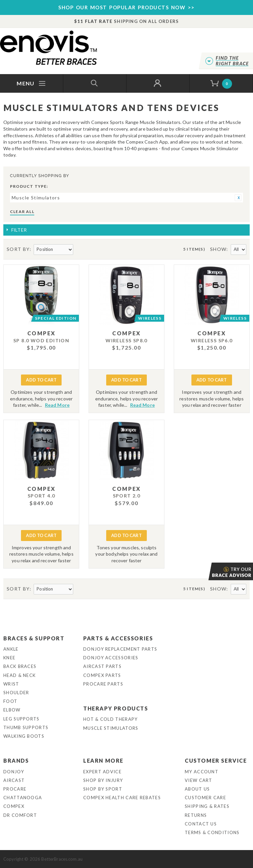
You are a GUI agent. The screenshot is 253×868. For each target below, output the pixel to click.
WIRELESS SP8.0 (126, 340)
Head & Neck (19, 675)
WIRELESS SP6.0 (212, 340)
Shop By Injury (103, 780)
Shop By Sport (103, 789)
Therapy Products (116, 708)
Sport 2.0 (127, 496)
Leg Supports (21, 719)
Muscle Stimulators (111, 728)
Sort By (18, 249)
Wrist (11, 684)
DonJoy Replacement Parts (120, 649)
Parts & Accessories (118, 638)
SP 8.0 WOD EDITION (41, 340)
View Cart (199, 780)
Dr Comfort (20, 815)
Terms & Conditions (212, 832)
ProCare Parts (103, 684)
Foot (10, 701)
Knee (9, 658)
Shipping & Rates (207, 806)
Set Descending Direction (79, 250)
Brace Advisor (209, 571)
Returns (196, 815)
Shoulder (16, 693)
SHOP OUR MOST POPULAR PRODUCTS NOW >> (126, 7)
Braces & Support (34, 638)
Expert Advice (102, 772)
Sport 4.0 (41, 496)
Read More (57, 405)
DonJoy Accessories (111, 658)
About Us (197, 789)
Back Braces (20, 666)
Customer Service (216, 760)
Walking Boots (24, 736)
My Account (202, 772)
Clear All (22, 212)
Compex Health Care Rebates (122, 798)
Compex (14, 806)
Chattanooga (23, 798)
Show (218, 249)
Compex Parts (102, 675)
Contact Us (201, 824)
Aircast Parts (102, 666)
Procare (15, 789)
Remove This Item (238, 198)
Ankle (11, 649)
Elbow (12, 710)
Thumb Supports (26, 727)
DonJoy (14, 772)
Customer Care (205, 798)
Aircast (14, 780)
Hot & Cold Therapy (110, 719)
